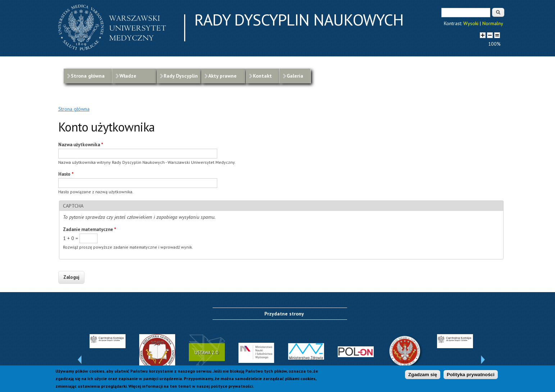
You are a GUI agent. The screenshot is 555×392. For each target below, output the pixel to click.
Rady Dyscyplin (181, 76)
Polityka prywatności (471, 375)
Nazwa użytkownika (81, 145)
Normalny (493, 23)
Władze (128, 76)
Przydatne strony (284, 314)
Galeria (295, 76)
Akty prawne (222, 76)
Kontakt (262, 76)
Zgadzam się (423, 375)
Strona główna (88, 76)
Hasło (66, 174)
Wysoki (471, 23)
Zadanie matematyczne (90, 229)
